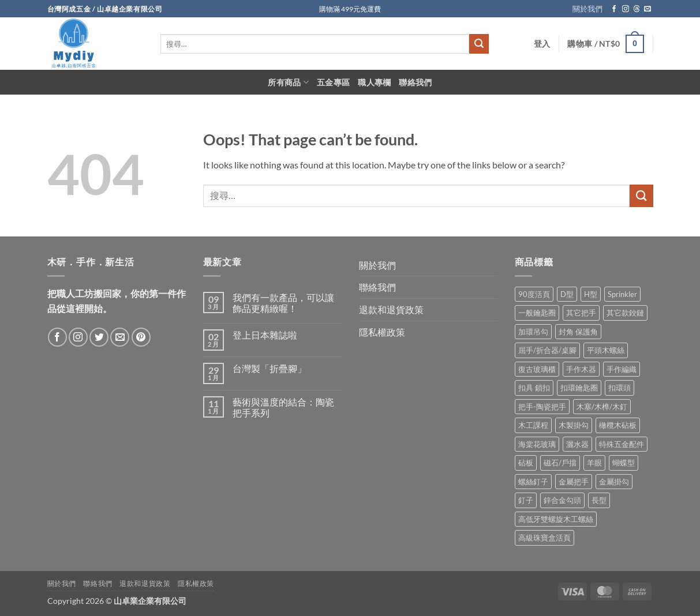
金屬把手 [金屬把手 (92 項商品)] (574, 482)
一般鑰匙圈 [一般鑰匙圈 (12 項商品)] (537, 313)
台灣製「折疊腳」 (269, 368)
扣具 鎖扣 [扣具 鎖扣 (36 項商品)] (534, 388)
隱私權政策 (382, 332)
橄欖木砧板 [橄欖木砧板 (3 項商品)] (618, 425)
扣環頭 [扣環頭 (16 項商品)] (619, 388)
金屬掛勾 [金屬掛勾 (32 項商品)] (614, 482)
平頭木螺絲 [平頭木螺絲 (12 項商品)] (606, 350)
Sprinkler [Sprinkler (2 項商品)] (622, 294)
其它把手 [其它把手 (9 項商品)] (581, 313)
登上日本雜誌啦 (265, 335)
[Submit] (479, 44)
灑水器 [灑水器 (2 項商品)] (577, 444)
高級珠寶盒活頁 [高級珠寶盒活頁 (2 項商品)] (544, 538)
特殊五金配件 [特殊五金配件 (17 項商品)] (622, 444)
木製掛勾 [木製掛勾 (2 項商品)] (574, 425)
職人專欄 (374, 82)
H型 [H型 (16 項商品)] (591, 294)
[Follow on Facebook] (614, 9)
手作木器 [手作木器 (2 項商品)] (581, 369)
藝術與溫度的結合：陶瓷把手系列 (283, 407)
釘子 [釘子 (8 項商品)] (526, 500)
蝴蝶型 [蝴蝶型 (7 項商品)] (624, 463)
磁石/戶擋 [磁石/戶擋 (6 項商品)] (560, 463)
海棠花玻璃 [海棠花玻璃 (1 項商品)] (537, 444)
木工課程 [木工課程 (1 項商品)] (533, 425)
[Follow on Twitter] (99, 337)
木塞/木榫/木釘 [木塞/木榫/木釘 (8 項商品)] (602, 407)
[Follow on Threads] (637, 9)
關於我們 (587, 9)
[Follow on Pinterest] (141, 337)
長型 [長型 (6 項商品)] (599, 500)
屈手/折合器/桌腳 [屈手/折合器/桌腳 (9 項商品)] (547, 350)
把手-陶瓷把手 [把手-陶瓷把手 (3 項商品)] (542, 407)
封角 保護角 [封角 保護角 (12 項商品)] (578, 332)
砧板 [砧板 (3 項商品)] (526, 463)
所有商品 (288, 82)
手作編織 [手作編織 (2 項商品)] (622, 369)
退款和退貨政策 (391, 309)
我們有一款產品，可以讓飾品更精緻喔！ (283, 303)
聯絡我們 (415, 82)
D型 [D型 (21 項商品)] (567, 294)
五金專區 (333, 82)
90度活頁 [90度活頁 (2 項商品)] (534, 294)
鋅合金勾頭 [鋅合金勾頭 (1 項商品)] (562, 500)
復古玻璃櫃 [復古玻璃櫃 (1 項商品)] (537, 369)
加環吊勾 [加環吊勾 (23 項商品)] (533, 332)
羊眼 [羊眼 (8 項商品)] (594, 463)
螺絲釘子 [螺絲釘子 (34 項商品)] (533, 482)
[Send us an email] (647, 9)
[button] (542, 44)
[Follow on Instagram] (626, 9)
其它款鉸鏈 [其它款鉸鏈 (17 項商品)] (625, 313)
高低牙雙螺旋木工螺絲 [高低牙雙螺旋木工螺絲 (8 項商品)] (556, 519)
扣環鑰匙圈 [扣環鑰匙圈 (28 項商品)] (579, 388)
